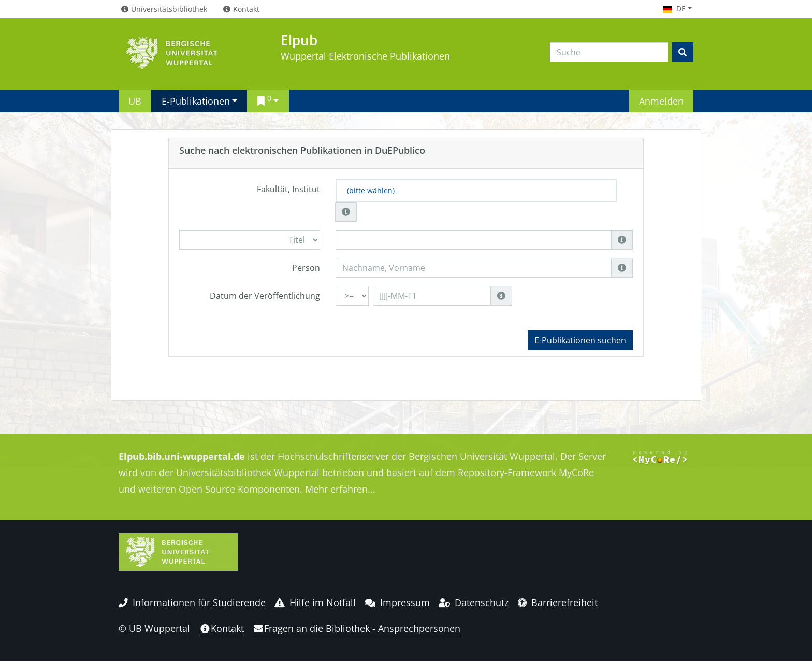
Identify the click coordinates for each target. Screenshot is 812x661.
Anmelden (661, 101)
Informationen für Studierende (192, 602)
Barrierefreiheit (558, 602)
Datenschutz (474, 602)
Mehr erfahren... (340, 489)
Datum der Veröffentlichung (265, 296)
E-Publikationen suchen (580, 340)
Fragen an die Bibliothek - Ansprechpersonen (357, 628)
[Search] (609, 52)
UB (135, 101)
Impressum (397, 602)
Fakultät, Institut (288, 189)
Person (306, 268)
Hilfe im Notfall (315, 602)
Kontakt (222, 628)
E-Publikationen (196, 101)
